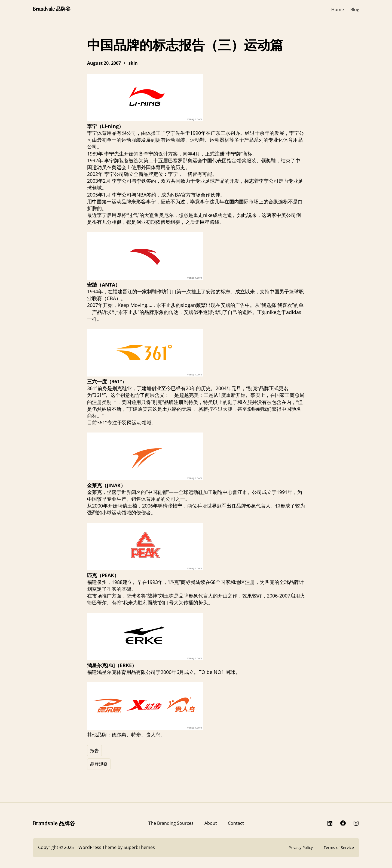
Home (338, 10)
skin (133, 63)
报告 (94, 751)
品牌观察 (99, 764)
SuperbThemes (139, 847)
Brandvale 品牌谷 (52, 9)
